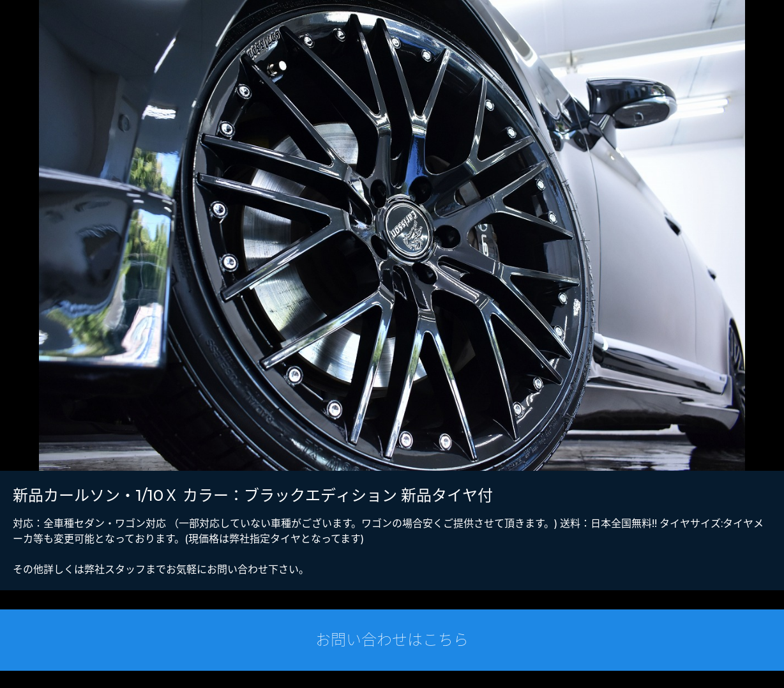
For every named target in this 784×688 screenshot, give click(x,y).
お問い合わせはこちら (392, 640)
